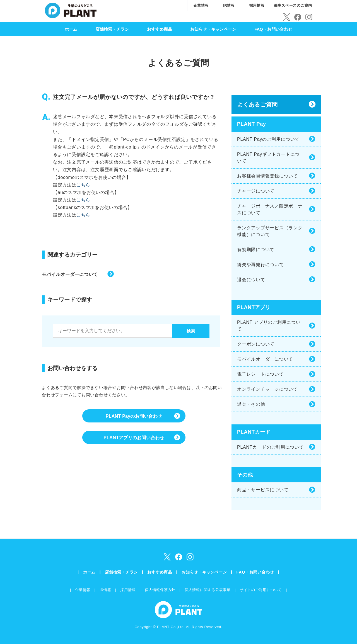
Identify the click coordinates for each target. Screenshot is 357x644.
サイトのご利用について (261, 590)
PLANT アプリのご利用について (269, 326)
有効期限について (256, 250)
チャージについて (256, 191)
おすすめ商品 (160, 29)
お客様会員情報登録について (267, 176)
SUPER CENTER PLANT (71, 10)
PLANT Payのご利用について (268, 139)
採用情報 (257, 5)
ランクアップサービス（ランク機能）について (270, 231)
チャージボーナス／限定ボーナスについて (270, 209)
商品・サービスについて (263, 490)
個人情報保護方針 (160, 590)
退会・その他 (251, 404)
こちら (83, 185)
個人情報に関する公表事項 (208, 590)
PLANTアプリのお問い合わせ (134, 439)
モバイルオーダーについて (70, 274)
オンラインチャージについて (267, 389)
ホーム (71, 29)
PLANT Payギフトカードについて (268, 158)
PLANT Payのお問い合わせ (134, 417)
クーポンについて (256, 344)
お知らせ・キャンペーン (213, 29)
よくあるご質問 (257, 105)
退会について (251, 280)
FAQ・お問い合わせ (273, 29)
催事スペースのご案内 (293, 5)
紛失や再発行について (260, 265)
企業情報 (201, 5)
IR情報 (229, 5)
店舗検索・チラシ (112, 29)
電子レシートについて (260, 374)
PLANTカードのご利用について (271, 447)
